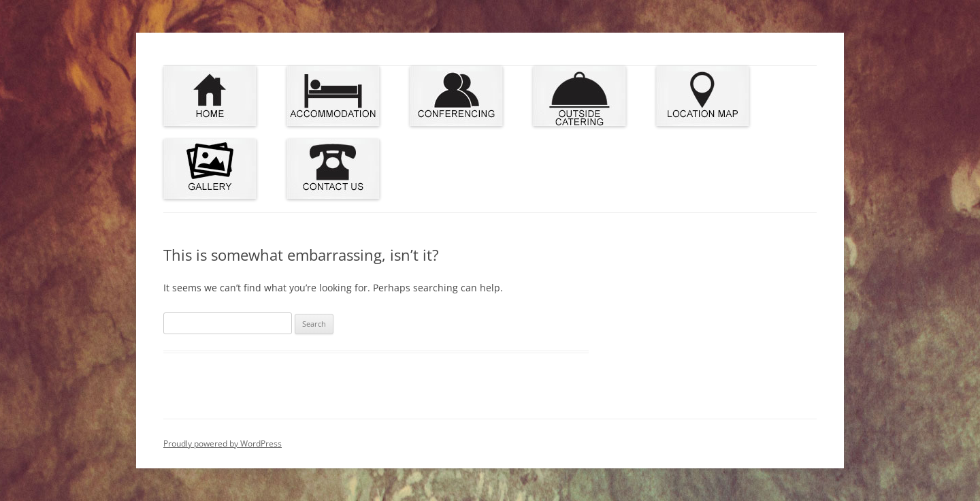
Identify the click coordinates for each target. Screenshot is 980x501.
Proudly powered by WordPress (223, 443)
